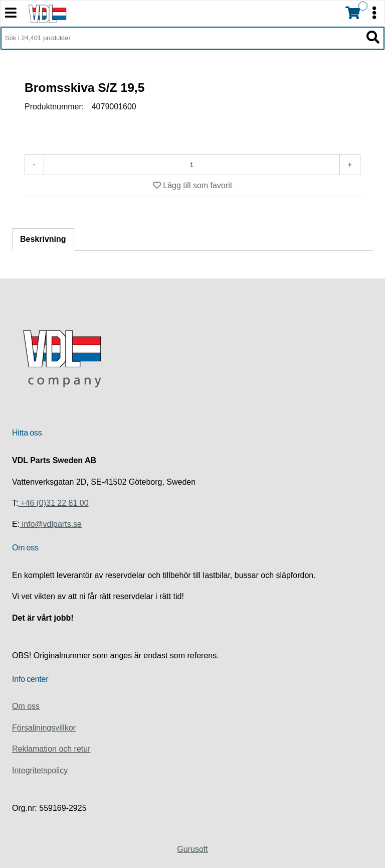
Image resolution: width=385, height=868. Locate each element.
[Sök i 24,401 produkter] (181, 38)
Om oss (26, 706)
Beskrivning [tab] (43, 239)
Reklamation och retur (51, 749)
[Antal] (192, 165)
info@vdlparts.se (51, 524)
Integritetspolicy (40, 770)
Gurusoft (192, 849)
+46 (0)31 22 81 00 (53, 503)
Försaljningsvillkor (44, 728)
